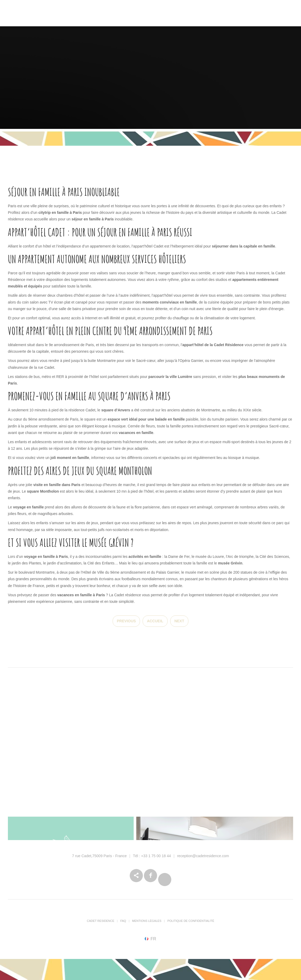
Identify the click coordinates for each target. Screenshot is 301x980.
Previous (126, 621)
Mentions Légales (147, 921)
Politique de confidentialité (191, 921)
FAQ (123, 921)
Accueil (155, 621)
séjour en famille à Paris (93, 219)
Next (179, 621)
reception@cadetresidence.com (203, 856)
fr (153, 939)
